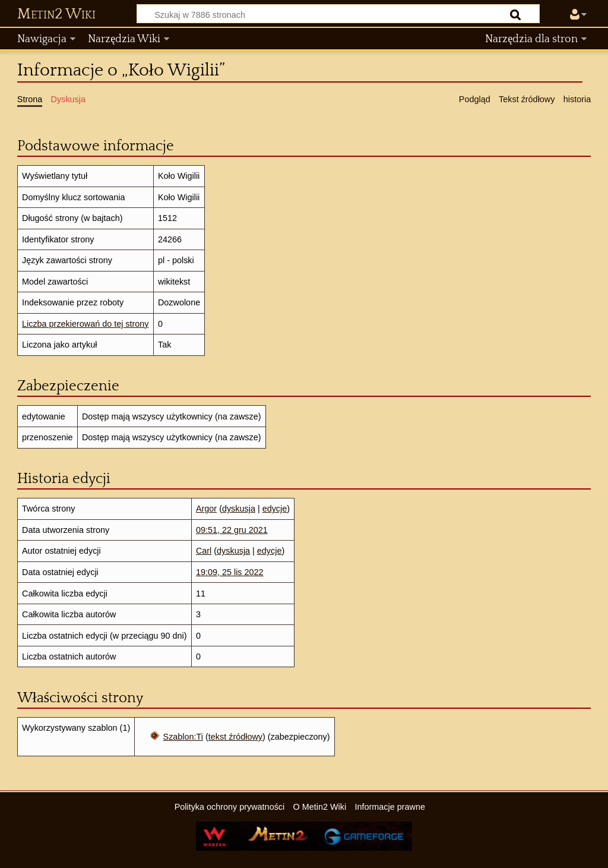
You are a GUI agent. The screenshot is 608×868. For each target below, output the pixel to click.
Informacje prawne (390, 807)
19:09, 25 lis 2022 (230, 572)
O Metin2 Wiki (320, 807)
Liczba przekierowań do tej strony (85, 324)
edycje (275, 509)
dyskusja (239, 509)
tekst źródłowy (235, 737)
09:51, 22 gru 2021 (232, 530)
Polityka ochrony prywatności (230, 807)
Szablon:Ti (183, 737)
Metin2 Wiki (56, 14)
